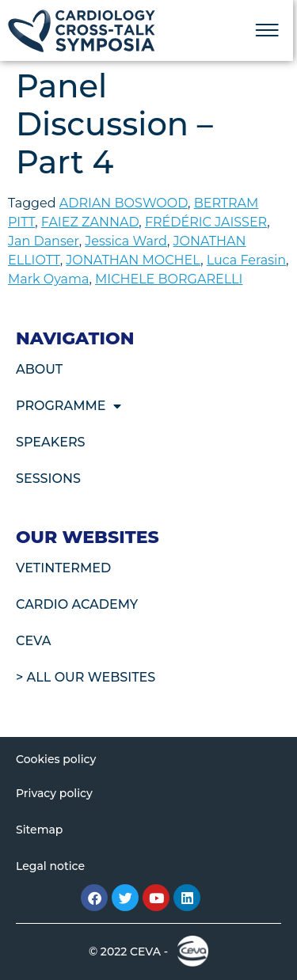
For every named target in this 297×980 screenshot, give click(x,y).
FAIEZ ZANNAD (90, 222)
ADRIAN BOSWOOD (124, 203)
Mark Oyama (48, 279)
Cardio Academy (77, 604)
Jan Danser (44, 241)
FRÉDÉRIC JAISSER (206, 222)
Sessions (48, 479)
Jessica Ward (126, 241)
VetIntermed (63, 568)
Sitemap (39, 830)
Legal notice (50, 866)
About (39, 369)
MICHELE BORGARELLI (169, 279)
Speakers (51, 442)
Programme (69, 406)
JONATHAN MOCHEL (133, 260)
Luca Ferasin (246, 260)
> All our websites (86, 677)
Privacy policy (54, 793)
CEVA (34, 641)
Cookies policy (56, 759)
